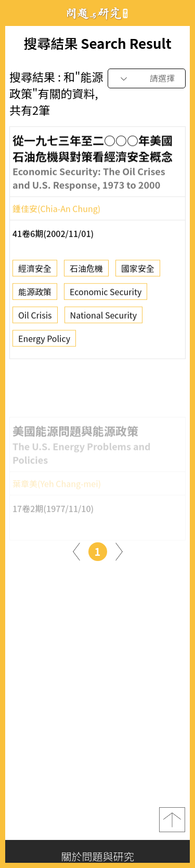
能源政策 (35, 295)
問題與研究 (98, 13)
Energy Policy (44, 341)
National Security (104, 318)
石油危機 (86, 271)
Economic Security (106, 295)
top (172, 820)
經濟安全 (35, 271)
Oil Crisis (35, 318)
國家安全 (138, 271)
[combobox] (147, 79)
